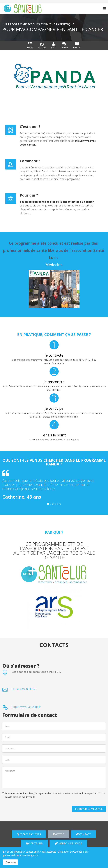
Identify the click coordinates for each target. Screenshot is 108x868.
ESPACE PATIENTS (29, 834)
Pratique (42, 45)
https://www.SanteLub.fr (26, 707)
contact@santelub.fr (24, 689)
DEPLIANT (77, 45)
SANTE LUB (34, 843)
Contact (64, 45)
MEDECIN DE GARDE (68, 843)
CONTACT (84, 834)
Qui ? (53, 45)
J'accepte (11, 862)
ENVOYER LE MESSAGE (89, 809)
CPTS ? (58, 834)
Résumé (30, 45)
